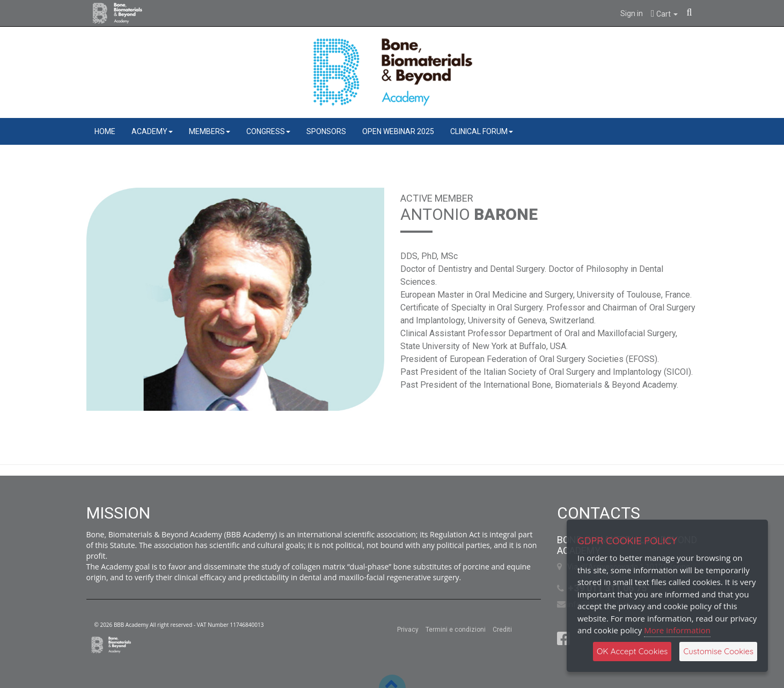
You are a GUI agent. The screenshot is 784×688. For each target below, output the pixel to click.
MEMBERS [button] (210, 131)
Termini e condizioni (456, 630)
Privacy (408, 630)
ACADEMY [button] (152, 131)
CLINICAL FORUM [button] (482, 131)
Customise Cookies (718, 651)
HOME (105, 131)
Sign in (632, 13)
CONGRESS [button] (268, 131)
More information (677, 630)
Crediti (502, 630)
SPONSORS (326, 131)
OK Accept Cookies (632, 651)
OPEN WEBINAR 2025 (398, 131)
